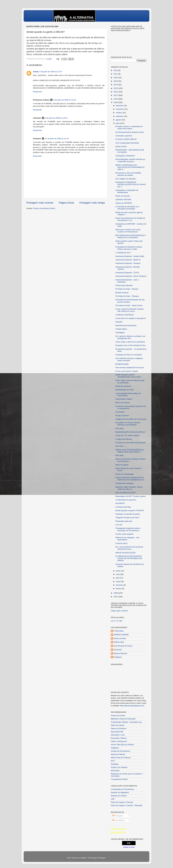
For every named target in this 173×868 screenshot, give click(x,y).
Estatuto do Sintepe (119, 796)
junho (118, 571)
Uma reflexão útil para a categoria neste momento (129, 359)
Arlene (36, 72)
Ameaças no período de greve (128, 514)
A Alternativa (119, 631)
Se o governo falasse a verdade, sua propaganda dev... (130, 337)
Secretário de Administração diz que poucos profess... (130, 301)
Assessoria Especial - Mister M (128, 260)
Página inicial (66, 203)
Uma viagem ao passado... (126, 179)
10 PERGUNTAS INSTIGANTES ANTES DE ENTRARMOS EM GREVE (129, 558)
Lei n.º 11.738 (116, 621)
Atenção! (119, 322)
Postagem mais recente (40, 203)
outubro (119, 113)
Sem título (120, 428)
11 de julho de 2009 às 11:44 (57, 139)
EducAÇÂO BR (117, 732)
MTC (113, 761)
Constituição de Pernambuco (123, 789)
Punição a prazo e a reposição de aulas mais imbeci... (129, 127)
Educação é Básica (119, 738)
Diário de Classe (118, 725)
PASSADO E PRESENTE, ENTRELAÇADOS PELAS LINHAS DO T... (131, 184)
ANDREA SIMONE (121, 635)
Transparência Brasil (119, 779)
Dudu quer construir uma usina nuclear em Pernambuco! (128, 231)
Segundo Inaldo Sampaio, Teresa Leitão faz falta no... (129, 488)
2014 (116, 85)
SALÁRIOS (120, 503)
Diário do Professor (119, 728)
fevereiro (120, 585)
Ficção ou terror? (122, 416)
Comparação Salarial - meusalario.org (126, 722)
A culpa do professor (124, 439)
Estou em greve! (122, 465)
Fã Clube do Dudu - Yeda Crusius (129, 305)
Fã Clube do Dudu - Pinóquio (127, 296)
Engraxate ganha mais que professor (130, 432)
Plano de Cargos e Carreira (122, 802)
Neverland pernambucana (126, 325)
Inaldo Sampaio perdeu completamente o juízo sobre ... (129, 376)
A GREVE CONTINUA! (125, 315)
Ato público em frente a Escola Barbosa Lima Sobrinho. (128, 424)
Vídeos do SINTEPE (124, 203)
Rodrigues (118, 657)
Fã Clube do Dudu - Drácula (127, 289)
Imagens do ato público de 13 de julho (131, 419)
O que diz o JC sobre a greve (127, 435)
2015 (116, 81)
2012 (116, 92)
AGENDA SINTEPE (123, 200)
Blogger (103, 858)
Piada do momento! (123, 386)
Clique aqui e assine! (119, 611)
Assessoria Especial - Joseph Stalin (130, 256)
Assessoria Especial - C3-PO (127, 273)
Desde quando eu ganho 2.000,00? (130, 510)
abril (118, 578)
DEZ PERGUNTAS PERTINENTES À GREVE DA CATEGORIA (131, 236)
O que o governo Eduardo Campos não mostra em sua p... (130, 310)
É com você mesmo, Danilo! (127, 371)
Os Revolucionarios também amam (130, 132)
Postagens (118, 816)
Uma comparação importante (127, 143)
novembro (120, 109)
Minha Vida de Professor (121, 758)
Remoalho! (115, 771)
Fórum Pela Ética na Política (122, 745)
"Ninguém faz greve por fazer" (128, 518)
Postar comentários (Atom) (44, 208)
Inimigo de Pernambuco (120, 751)
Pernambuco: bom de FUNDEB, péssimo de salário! (128, 174)
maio (118, 574)
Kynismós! (118, 650)
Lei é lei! (119, 525)
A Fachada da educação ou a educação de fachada (127, 208)
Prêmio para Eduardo (124, 285)
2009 (116, 102)
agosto (119, 120)
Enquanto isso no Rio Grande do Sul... (131, 345)
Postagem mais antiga (92, 203)
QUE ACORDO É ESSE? (126, 493)
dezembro (120, 106)
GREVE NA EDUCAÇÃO (125, 553)
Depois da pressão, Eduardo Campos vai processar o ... (131, 460)
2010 (116, 99)
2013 (116, 88)
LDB (113, 799)
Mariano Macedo (120, 653)
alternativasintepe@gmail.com (132, 706)
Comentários (119, 820)
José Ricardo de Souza (123, 646)
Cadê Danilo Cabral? (124, 399)
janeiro (119, 589)
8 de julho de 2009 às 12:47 (51, 72)
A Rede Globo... (122, 329)
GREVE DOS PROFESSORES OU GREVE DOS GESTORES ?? (130, 451)
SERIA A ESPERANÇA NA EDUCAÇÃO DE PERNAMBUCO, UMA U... (130, 167)
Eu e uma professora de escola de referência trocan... (129, 548)
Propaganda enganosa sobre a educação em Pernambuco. (128, 529)
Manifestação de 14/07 (125, 390)
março (119, 581)
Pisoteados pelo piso (124, 521)
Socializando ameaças (125, 483)
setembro (120, 116)
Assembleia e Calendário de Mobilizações (127, 191)
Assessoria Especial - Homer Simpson (131, 276)
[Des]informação (122, 364)
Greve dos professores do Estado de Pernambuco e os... (130, 219)
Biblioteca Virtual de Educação (123, 719)
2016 (116, 78)
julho (118, 123)
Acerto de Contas (118, 716)
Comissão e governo (124, 136)
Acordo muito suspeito (124, 534)
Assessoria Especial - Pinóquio (128, 263)
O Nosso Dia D (122, 543)
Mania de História (118, 754)
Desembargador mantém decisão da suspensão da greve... (130, 160)
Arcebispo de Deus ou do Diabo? (129, 355)
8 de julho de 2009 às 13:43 (65, 100)
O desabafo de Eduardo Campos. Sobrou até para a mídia (129, 248)
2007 (116, 597)
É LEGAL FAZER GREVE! (126, 139)
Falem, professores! (119, 741)
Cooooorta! (120, 412)
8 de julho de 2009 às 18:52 (56, 118)
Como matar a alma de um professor (130, 342)
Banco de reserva (123, 403)
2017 (116, 74)
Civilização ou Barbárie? (125, 156)
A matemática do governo (126, 500)
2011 (116, 95)
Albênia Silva (119, 642)
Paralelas (115, 764)
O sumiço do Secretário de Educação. (131, 443)
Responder (37, 92)
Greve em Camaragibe (125, 474)
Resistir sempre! (122, 293)
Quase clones (121, 146)
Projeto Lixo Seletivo (119, 767)
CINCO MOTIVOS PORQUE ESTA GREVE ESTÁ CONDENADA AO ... (131, 479)
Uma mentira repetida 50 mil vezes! (130, 368)
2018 (116, 70)
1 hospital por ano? (123, 253)
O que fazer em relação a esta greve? (131, 318)
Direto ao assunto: (123, 196)
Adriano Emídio (120, 638)
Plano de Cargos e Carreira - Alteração (127, 805)
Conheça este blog (123, 507)
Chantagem (120, 332)
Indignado (115, 748)
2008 (116, 593)
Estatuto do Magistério (120, 792)
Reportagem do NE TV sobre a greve (130, 496)
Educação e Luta (118, 735)
